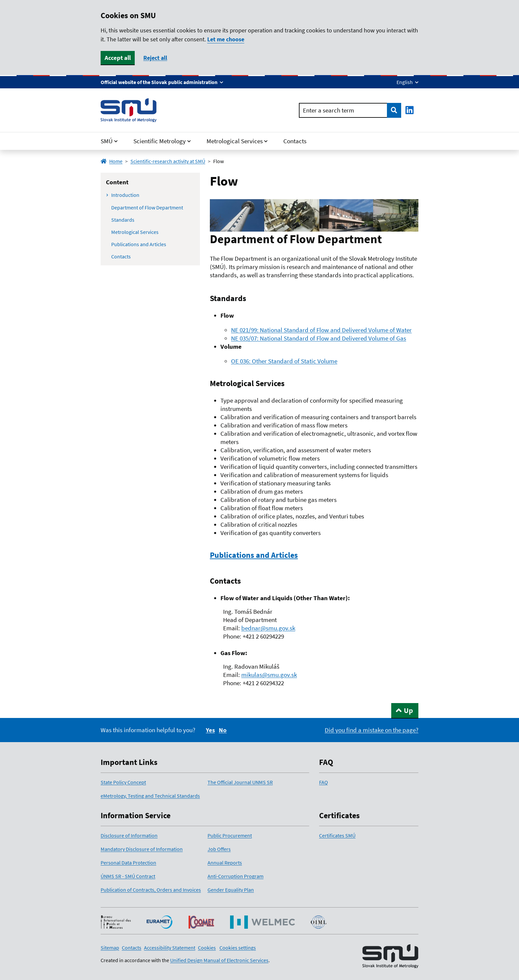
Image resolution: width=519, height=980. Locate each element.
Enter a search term (329, 110)
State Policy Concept (123, 782)
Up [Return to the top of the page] (408, 710)
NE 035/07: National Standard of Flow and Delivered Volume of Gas (319, 338)
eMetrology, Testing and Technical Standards (150, 796)
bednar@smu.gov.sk (268, 628)
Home (112, 161)
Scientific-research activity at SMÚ (168, 161)
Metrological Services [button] (235, 141)
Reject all (155, 58)
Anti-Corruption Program (236, 876)
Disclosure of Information (129, 835)
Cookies (207, 948)
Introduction (125, 195)
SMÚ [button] (107, 141)
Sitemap (110, 948)
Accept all (118, 58)
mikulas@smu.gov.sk (269, 675)
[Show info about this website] (162, 82)
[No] (223, 730)
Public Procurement (230, 835)
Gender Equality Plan (231, 890)
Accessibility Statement (170, 948)
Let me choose (226, 39)
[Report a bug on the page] (372, 730)
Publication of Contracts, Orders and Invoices (151, 890)
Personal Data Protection (128, 863)
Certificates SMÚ (337, 835)
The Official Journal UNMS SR (240, 782)
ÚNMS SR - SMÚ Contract (128, 876)
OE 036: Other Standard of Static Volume (284, 361)
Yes (210, 730)
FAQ (324, 782)
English (405, 82)
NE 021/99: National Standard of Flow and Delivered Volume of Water (321, 330)
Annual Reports (225, 863)
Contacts (295, 141)
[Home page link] (129, 110)
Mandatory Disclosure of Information (142, 849)
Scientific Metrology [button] (160, 141)
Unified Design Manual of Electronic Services (219, 960)
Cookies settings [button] (238, 948)
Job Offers (219, 849)
